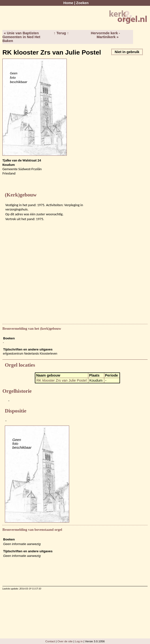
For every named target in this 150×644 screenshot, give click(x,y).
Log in (79, 641)
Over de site (65, 641)
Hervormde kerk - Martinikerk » (105, 35)
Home (68, 3)
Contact (50, 641)
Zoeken (82, 3)
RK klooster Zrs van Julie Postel (61, 380)
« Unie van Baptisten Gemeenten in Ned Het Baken (21, 37)
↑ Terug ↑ (61, 33)
